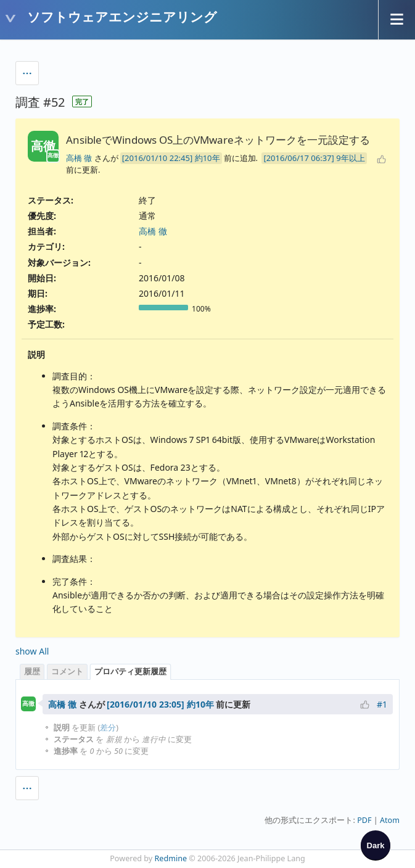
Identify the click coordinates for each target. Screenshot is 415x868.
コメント (67, 672)
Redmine (171, 858)
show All (32, 651)
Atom (390, 820)
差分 (108, 728)
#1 (382, 704)
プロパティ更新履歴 (130, 672)
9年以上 (350, 158)
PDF (364, 820)
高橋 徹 (79, 158)
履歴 (32, 672)
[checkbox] (376, 845)
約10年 (207, 158)
